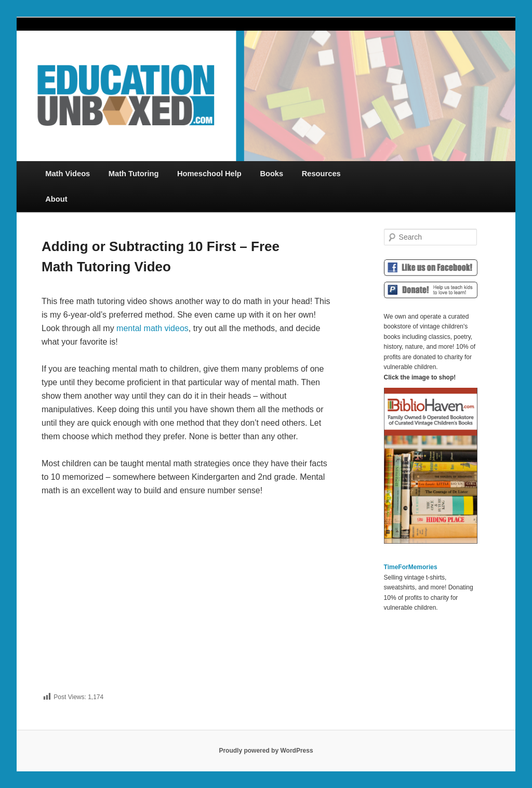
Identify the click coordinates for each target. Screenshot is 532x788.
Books (271, 174)
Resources (321, 174)
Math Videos (68, 174)
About (56, 199)
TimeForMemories (411, 567)
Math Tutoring (134, 174)
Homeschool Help (209, 174)
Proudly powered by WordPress (266, 751)
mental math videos (152, 328)
